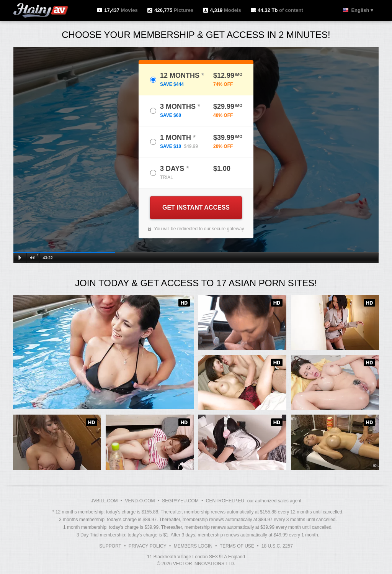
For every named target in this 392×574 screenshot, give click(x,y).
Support (110, 546)
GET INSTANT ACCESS (196, 207)
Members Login (193, 546)
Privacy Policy (148, 546)
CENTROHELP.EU (225, 501)
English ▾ (362, 10)
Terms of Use (237, 546)
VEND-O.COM (140, 501)
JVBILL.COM (105, 501)
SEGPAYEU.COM (180, 501)
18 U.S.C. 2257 (277, 546)
